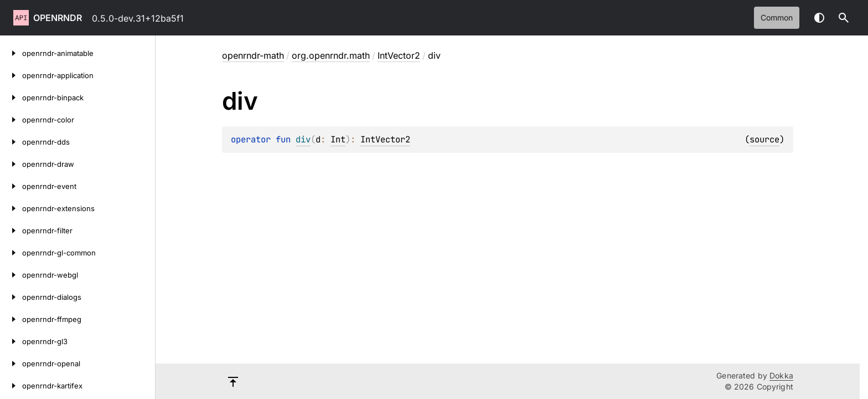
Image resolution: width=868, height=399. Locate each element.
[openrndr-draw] (11, 164)
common (777, 17)
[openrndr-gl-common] (11, 253)
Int (338, 139)
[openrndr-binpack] (11, 98)
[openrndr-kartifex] (11, 386)
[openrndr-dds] (11, 142)
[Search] (844, 18)
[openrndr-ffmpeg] (11, 319)
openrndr (58, 18)
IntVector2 (399, 55)
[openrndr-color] (11, 120)
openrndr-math (253, 55)
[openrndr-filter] (11, 231)
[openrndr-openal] (11, 364)
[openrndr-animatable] (11, 53)
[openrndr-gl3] (11, 341)
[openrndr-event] (11, 186)
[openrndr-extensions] (11, 208)
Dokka (781, 375)
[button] (844, 18)
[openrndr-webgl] (11, 275)
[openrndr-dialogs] (11, 297)
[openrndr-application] (11, 75)
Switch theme (819, 18)
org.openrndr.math (331, 55)
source (764, 139)
